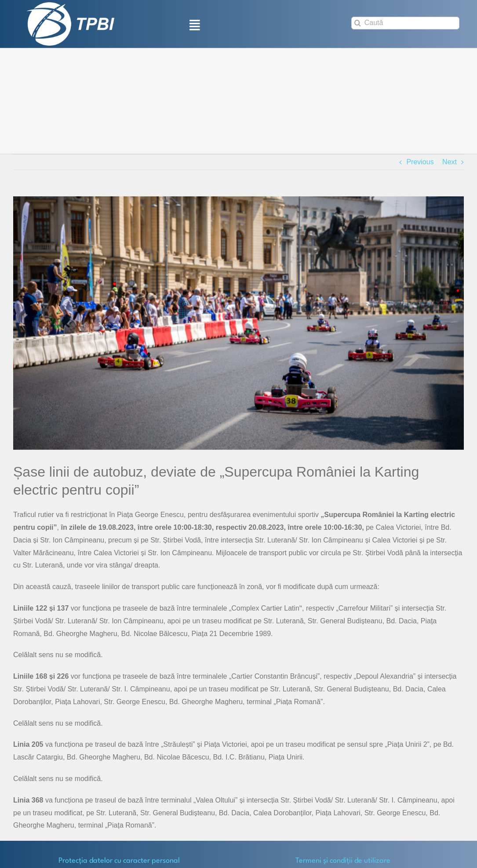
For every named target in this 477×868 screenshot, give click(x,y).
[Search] (358, 23)
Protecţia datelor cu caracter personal (119, 861)
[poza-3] (238, 323)
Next (450, 162)
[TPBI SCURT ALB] (70, 5)
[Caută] (405, 23)
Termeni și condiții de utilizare (343, 861)
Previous (420, 162)
